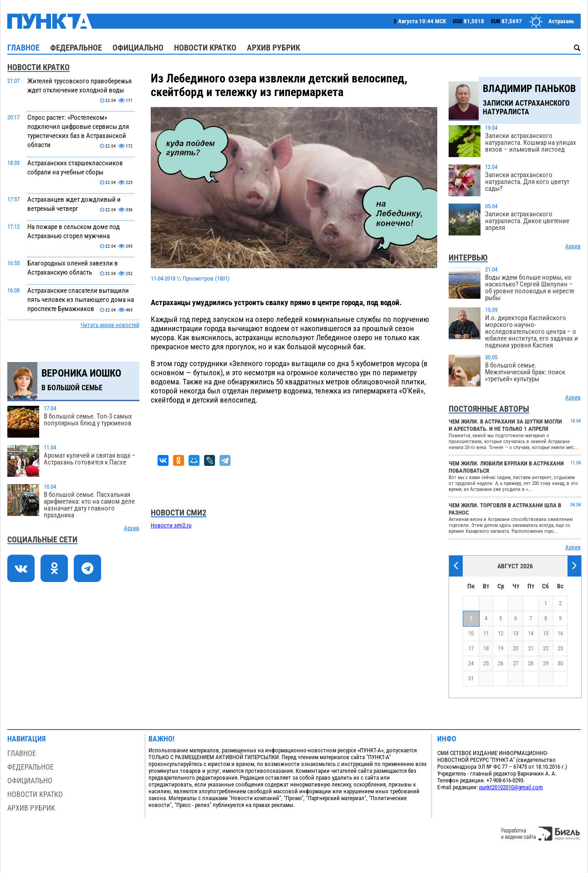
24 (471, 663)
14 (531, 633)
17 (471, 648)
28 (531, 663)
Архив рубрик (274, 48)
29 (546, 663)
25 (486, 663)
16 (560, 633)
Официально (138, 48)
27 (516, 663)
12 (501, 633)
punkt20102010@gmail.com (511, 787)
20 (516, 648)
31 (471, 678)
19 (501, 648)
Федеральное (76, 48)
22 (546, 648)
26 (501, 663)
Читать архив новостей (110, 325)
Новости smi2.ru (171, 525)
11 (486, 633)
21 (531, 648)
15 (546, 633)
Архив (132, 528)
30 (560, 663)
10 (471, 633)
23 (560, 648)
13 (516, 633)
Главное (23, 48)
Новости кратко (205, 48)
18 (486, 648)
